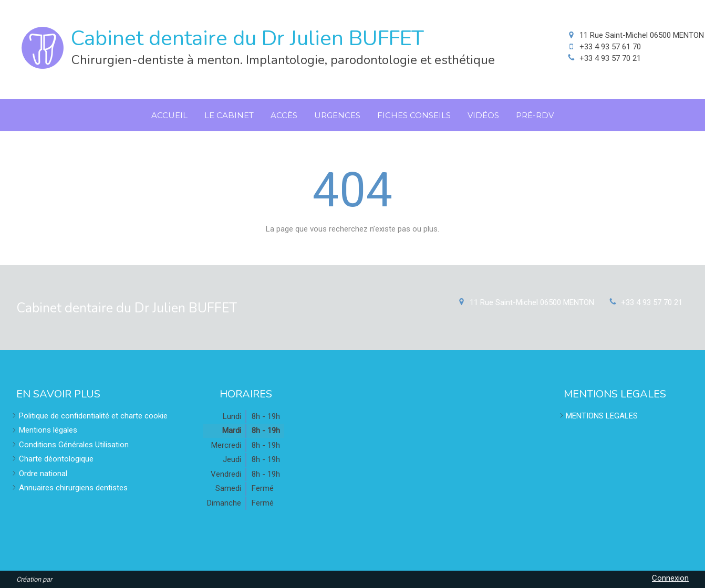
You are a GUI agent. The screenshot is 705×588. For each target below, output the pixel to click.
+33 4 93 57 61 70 (610, 47)
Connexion (670, 578)
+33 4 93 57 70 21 (610, 58)
